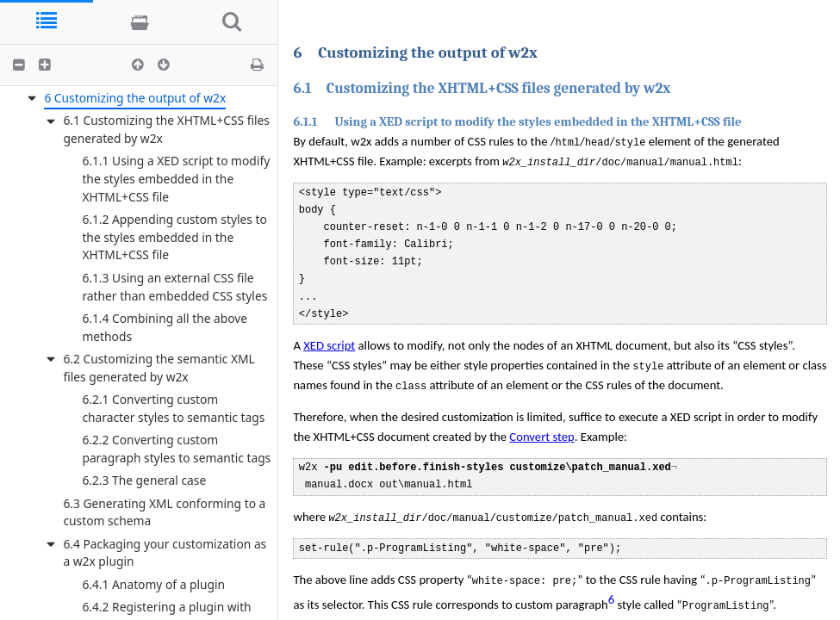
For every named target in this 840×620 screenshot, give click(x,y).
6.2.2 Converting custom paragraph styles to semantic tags (176, 449)
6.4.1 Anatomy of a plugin (153, 584)
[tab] (47, 22)
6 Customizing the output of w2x (135, 98)
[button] (19, 65)
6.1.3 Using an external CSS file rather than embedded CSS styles (174, 287)
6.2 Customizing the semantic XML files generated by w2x (159, 368)
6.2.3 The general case (144, 480)
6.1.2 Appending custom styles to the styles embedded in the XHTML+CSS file (174, 237)
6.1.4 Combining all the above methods (165, 327)
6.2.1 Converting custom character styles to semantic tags (173, 408)
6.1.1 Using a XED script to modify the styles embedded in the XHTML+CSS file (176, 178)
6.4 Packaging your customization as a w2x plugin (165, 553)
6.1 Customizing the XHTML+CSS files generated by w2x (166, 129)
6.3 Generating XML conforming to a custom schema (164, 512)
